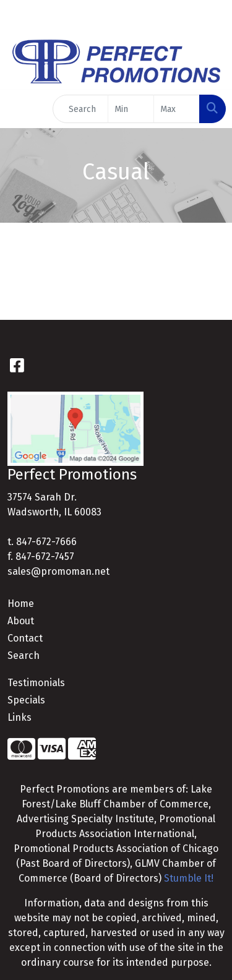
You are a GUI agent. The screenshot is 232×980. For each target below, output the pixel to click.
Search (24, 655)
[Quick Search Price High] (177, 109)
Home (21, 604)
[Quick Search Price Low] (131, 109)
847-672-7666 (46, 542)
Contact (25, 638)
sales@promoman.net (58, 571)
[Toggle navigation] (19, 109)
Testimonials (36, 683)
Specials (26, 700)
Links (19, 717)
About (21, 621)
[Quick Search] (80, 109)
